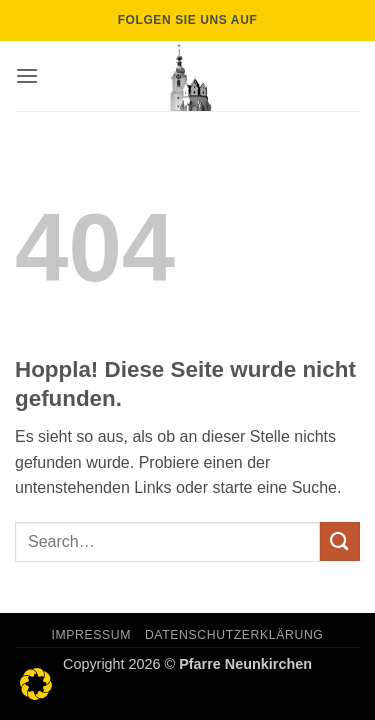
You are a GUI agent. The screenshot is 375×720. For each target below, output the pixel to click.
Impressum (92, 635)
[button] (27, 75)
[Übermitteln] (340, 541)
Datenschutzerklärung (234, 635)
